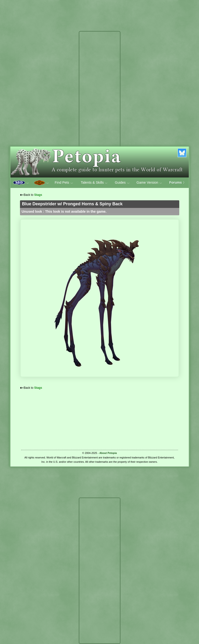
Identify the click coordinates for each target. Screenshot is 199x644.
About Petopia (108, 453)
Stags (38, 195)
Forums (178, 182)
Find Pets (64, 183)
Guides (122, 183)
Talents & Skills (94, 183)
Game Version (149, 183)
